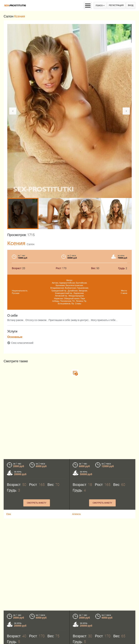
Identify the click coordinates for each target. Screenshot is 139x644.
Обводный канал (72, 299)
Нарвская (59, 299)
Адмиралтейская (67, 283)
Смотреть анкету (37, 503)
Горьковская (83, 288)
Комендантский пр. (64, 293)
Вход (131, 5)
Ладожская (79, 293)
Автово (55, 283)
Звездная (83, 291)
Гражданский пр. (59, 291)
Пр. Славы (76, 304)
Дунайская (73, 291)
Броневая (60, 285)
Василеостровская (74, 285)
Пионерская (66, 301)
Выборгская (71, 288)
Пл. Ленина (77, 301)
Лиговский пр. (61, 296)
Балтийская (81, 283)
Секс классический (22, 343)
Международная (76, 296)
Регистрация (116, 5)
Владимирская (57, 288)
